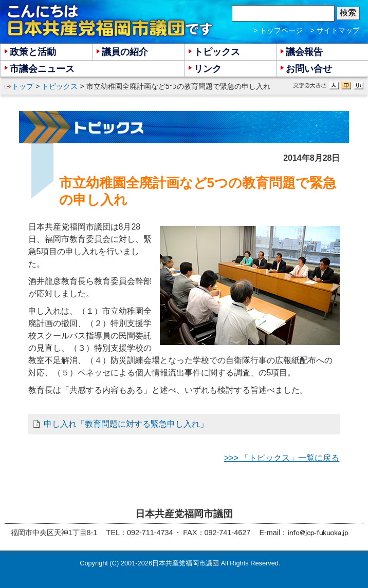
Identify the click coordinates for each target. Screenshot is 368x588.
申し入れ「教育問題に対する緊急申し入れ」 (126, 424)
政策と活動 (33, 52)
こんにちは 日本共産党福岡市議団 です (111, 21)
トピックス (60, 86)
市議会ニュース (42, 69)
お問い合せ (309, 69)
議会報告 (304, 52)
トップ (23, 86)
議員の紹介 (125, 52)
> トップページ (278, 30)
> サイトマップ (335, 30)
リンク (208, 69)
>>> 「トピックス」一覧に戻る (282, 458)
